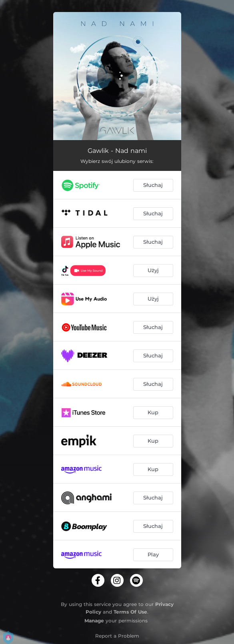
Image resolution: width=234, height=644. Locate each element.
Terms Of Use (130, 612)
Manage (94, 621)
